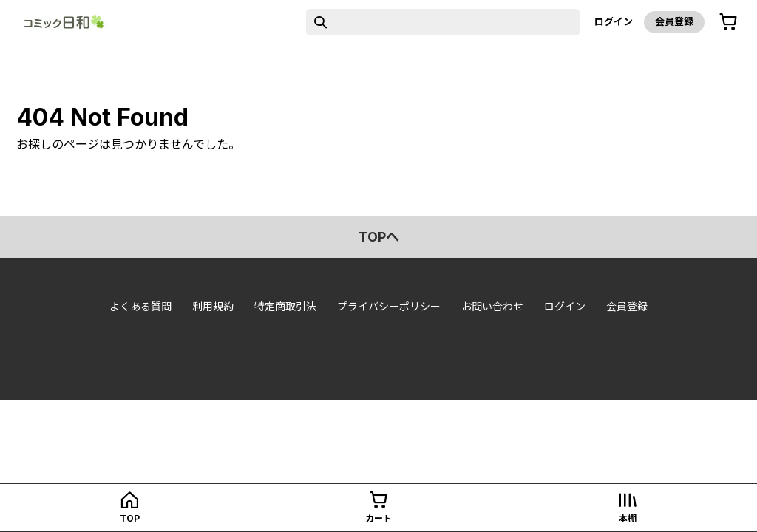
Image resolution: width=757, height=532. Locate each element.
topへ (379, 237)
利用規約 (213, 306)
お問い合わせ (492, 306)
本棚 (628, 518)
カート (378, 518)
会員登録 (674, 21)
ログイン (614, 21)
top (130, 518)
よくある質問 (140, 306)
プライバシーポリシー (389, 306)
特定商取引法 (285, 306)
